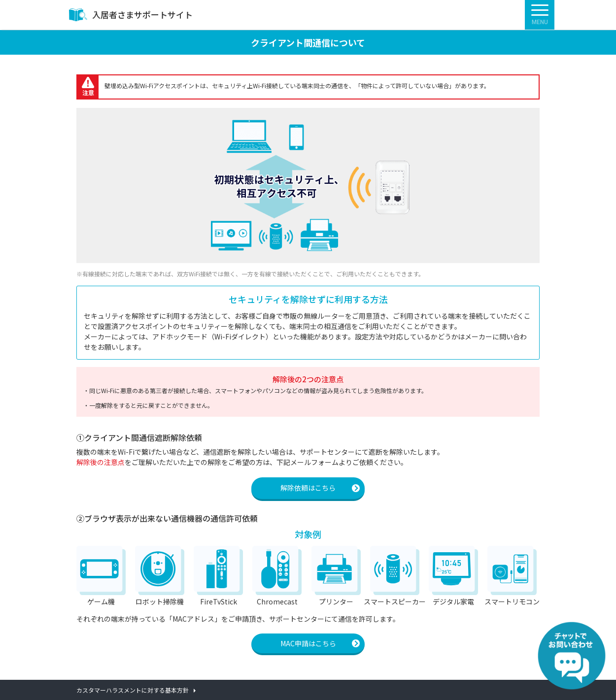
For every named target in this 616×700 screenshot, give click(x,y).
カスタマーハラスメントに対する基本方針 (133, 690)
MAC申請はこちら (308, 643)
